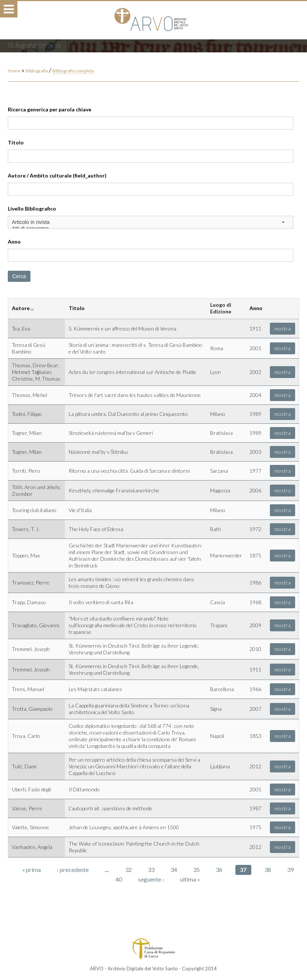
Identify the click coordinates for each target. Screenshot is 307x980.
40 (119, 879)
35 (196, 870)
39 (290, 870)
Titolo (16, 142)
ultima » (190, 879)
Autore (23, 308)
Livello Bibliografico (32, 209)
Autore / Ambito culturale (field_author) (57, 175)
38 (268, 870)
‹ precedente (73, 870)
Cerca (19, 276)
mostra (282, 328)
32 (128, 870)
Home (14, 71)
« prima (32, 870)
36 (219, 870)
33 (151, 870)
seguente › (151, 879)
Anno (14, 242)
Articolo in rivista (151, 222)
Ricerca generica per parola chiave (50, 109)
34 (174, 870)
